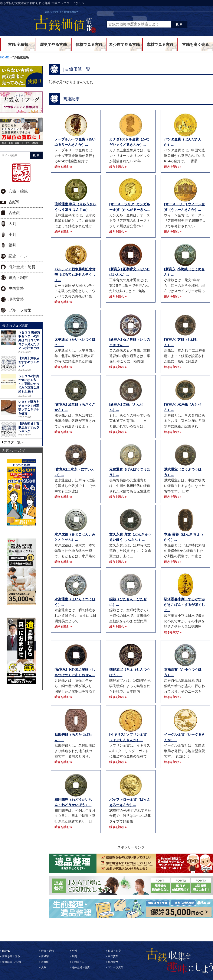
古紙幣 (14, 202)
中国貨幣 (16, 288)
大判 (12, 224)
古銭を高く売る (196, 45)
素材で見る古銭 (160, 45)
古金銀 (14, 213)
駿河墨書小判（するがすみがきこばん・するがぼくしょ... (184, 605)
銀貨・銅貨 (18, 278)
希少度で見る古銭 (124, 45)
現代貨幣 (16, 299)
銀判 (12, 245)
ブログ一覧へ (14, 442)
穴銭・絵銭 (18, 191)
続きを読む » (63, 167)
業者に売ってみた (12, 962)
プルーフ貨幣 (20, 310)
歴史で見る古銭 (53, 45)
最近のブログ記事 (15, 326)
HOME (6, 951)
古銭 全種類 (18, 45)
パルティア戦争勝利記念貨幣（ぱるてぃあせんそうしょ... (75, 275)
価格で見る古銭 (89, 45)
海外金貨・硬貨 (22, 267)
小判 (12, 235)
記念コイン (18, 256)
